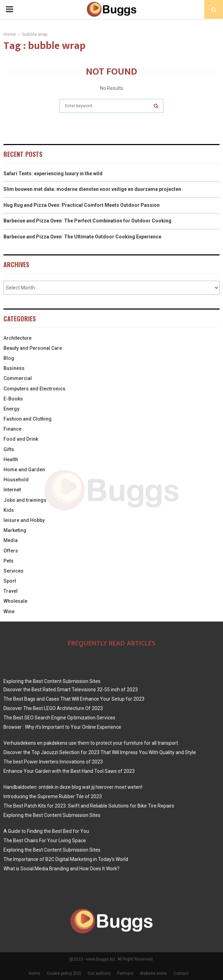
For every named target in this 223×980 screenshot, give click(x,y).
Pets (8, 561)
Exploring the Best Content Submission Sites (52, 681)
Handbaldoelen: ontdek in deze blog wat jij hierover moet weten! (73, 787)
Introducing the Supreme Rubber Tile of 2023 (53, 796)
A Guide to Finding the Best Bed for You (46, 831)
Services (14, 571)
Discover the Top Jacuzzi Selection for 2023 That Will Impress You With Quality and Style (100, 752)
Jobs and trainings (25, 500)
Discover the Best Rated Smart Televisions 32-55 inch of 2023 (71, 690)
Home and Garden (24, 470)
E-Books (13, 399)
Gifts (9, 449)
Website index (153, 973)
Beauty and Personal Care (33, 348)
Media (11, 540)
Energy (11, 409)
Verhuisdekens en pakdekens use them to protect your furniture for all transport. (91, 743)
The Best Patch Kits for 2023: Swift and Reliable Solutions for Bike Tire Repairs (89, 806)
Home (34, 973)
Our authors (99, 973)
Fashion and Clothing (28, 419)
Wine (9, 611)
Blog (9, 358)
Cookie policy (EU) (64, 973)
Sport (10, 581)
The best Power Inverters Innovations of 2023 (53, 762)
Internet (12, 490)
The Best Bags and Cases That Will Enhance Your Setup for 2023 (74, 699)
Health (11, 459)
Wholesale (15, 601)
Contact (181, 973)
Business (14, 368)
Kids (9, 510)
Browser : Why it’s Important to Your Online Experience (62, 727)
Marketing (15, 530)
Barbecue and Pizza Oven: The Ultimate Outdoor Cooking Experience (82, 237)
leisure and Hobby (24, 520)
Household (16, 480)
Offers (11, 551)
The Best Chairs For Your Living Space (45, 840)
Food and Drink (21, 439)
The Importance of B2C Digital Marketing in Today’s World (66, 859)
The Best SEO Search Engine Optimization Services (59, 718)
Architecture (17, 338)
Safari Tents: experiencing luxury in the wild (53, 174)
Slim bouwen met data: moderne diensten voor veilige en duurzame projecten (92, 189)
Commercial (18, 378)
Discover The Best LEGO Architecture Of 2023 (53, 708)
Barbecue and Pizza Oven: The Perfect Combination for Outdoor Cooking (87, 221)
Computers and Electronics (34, 389)
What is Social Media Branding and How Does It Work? (61, 869)
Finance (12, 429)
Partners (125, 973)
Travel (11, 591)
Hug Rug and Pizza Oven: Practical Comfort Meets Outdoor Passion (82, 205)
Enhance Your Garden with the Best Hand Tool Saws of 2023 (69, 771)
